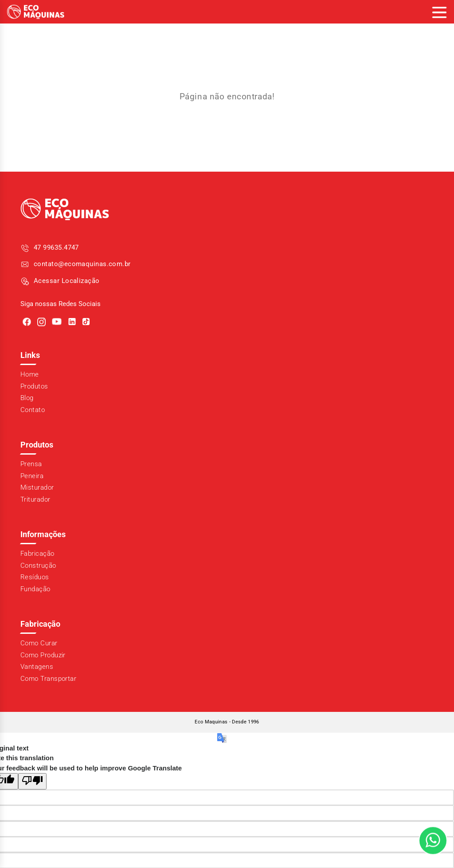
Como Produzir (43, 655)
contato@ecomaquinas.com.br (82, 264)
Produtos (34, 386)
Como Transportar (48, 679)
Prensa (31, 464)
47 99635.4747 (56, 247)
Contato (33, 410)
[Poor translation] (32, 781)
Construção (38, 566)
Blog (27, 398)
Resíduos (35, 577)
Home (30, 374)
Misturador (37, 487)
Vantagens (37, 667)
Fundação (35, 589)
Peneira (32, 476)
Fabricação (37, 554)
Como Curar (39, 643)
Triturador (35, 499)
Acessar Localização (67, 281)
